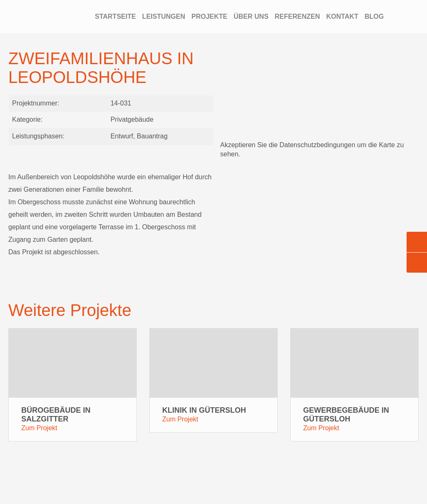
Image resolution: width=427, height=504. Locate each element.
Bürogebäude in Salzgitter (56, 415)
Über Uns (251, 16)
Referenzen (297, 16)
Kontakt (342, 16)
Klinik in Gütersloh (204, 410)
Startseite (115, 16)
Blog (374, 16)
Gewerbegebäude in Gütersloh (346, 415)
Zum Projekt (39, 428)
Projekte (209, 16)
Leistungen (164, 16)
